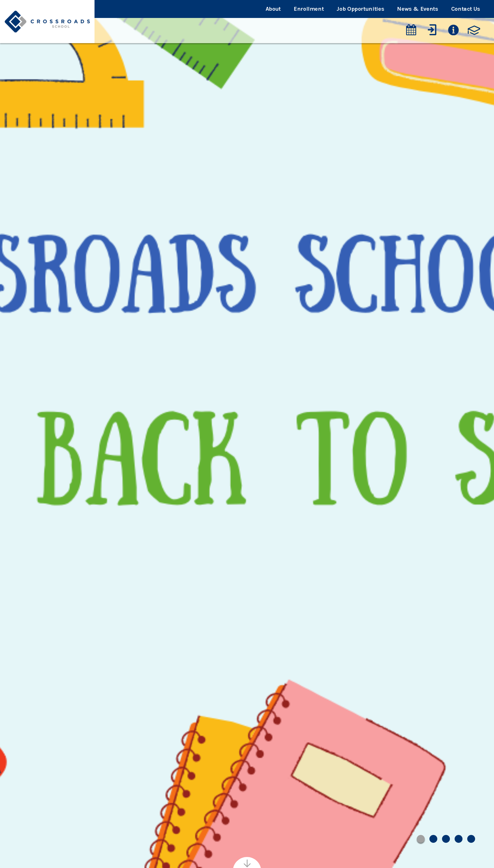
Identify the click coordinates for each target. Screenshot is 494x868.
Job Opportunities (360, 9)
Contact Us (466, 9)
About (273, 9)
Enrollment (309, 9)
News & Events (417, 9)
